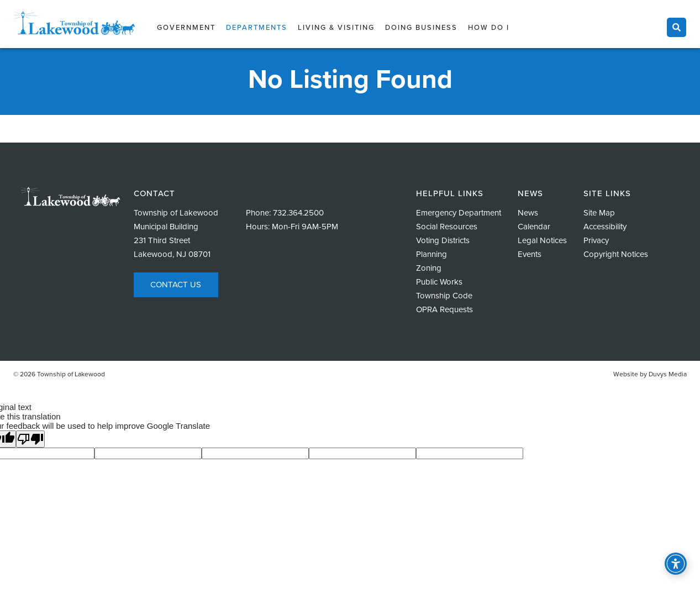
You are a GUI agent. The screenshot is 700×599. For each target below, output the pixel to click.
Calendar (534, 227)
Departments (257, 28)
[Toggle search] (677, 27)
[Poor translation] (30, 439)
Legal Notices (542, 240)
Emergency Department (459, 213)
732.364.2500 (298, 213)
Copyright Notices (616, 254)
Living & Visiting (336, 28)
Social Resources (447, 227)
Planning (431, 254)
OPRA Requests (444, 309)
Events (530, 254)
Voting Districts (443, 240)
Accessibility (605, 227)
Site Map (599, 213)
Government (186, 28)
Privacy (596, 240)
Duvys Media (668, 374)
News (528, 213)
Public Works (439, 282)
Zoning (429, 268)
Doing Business (421, 28)
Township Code (444, 296)
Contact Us (176, 285)
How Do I (489, 28)
